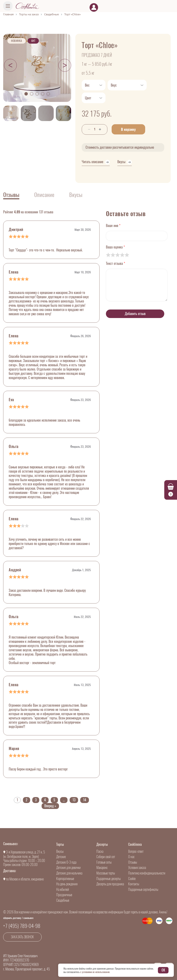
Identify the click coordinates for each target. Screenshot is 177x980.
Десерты (102, 844)
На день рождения (67, 884)
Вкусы (60, 851)
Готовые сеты (104, 862)
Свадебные (63, 900)
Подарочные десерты (108, 879)
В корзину (128, 129)
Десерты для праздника (110, 884)
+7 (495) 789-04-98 (22, 926)
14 (85, 800)
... (64, 800)
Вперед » (50, 806)
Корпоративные (65, 879)
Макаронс (102, 868)
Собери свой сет (106, 857)
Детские (61, 857)
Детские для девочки (68, 868)
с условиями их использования (95, 972)
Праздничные (64, 895)
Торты (60, 844)
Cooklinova (135, 844)
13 (74, 800)
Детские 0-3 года (66, 862)
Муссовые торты (106, 873)
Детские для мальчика (69, 873)
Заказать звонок (22, 937)
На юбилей (63, 889)
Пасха (100, 851)
